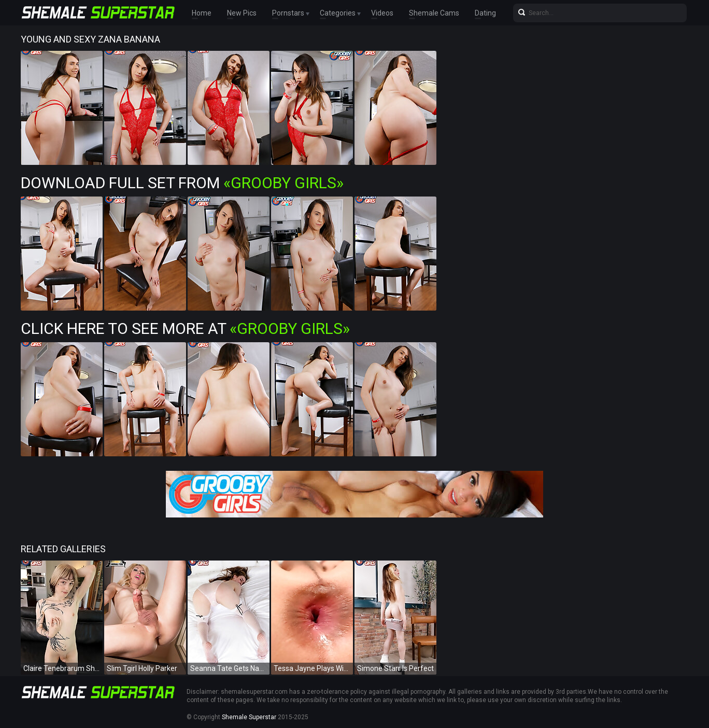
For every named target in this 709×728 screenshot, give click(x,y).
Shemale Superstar (249, 717)
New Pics (242, 13)
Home (202, 13)
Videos (382, 13)
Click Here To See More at (185, 328)
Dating (485, 13)
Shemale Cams (434, 13)
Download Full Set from (182, 183)
